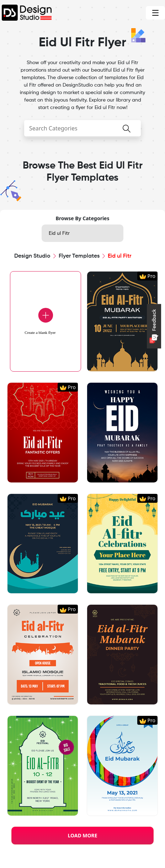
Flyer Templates (79, 256)
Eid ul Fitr (59, 233)
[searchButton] (127, 133)
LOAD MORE (82, 835)
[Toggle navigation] (155, 13)
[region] (82, 537)
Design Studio (32, 256)
